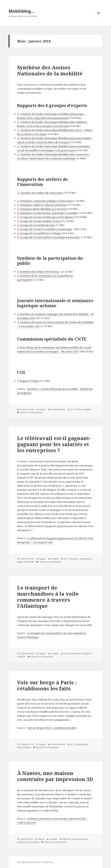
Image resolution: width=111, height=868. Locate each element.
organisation (86, 559)
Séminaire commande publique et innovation (47, 201)
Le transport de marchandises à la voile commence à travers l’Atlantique (48, 597)
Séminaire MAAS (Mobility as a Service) (43, 209)
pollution (27, 747)
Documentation (58, 409)
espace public (82, 744)
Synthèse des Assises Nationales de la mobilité (50, 70)
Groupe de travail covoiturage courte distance (47, 217)
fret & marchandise (72, 653)
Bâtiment (67, 839)
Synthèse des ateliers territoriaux (40, 272)
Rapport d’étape (29, 381)
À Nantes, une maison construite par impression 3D (55, 776)
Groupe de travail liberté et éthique (41, 233)
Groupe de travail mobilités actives (40, 221)
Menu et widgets (98, 17)
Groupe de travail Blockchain (37, 225)
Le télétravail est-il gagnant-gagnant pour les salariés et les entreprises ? (54, 444)
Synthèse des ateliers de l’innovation (42, 193)
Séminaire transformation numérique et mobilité (49, 213)
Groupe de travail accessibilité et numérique (46, 229)
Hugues (42, 409)
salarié (20, 562)
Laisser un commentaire (31, 412)
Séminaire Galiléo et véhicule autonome (43, 205)
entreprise (74, 559)
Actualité (54, 559)
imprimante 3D (24, 842)
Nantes (36, 842)
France (79, 409)
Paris (19, 747)
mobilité (87, 409)
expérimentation (80, 839)
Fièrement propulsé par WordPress (35, 862)
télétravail (29, 562)
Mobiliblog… (21, 11)
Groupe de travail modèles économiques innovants (50, 237)
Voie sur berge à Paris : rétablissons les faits (47, 685)
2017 (72, 409)
